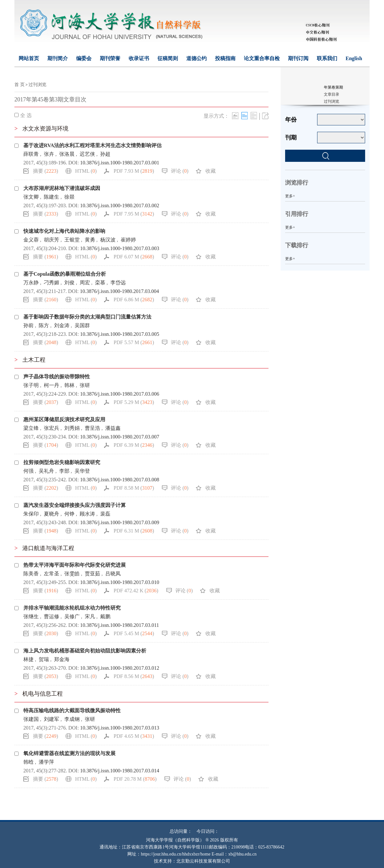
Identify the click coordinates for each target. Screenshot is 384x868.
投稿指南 (225, 58)
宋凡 (90, 616)
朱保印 (31, 514)
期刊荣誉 (110, 58)
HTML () (86, 171)
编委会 (84, 58)
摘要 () (46, 171)
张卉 (49, 154)
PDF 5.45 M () (134, 633)
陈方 (44, 325)
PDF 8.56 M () (134, 676)
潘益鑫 (113, 428)
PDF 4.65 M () (134, 736)
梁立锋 (31, 428)
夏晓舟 (52, 514)
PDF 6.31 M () (134, 531)
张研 (85, 385)
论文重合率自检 (262, 58)
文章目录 (332, 94)
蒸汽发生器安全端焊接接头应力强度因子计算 (75, 505)
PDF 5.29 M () (134, 402)
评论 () (180, 171)
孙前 (28, 325)
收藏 (211, 171)
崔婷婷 (128, 240)
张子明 (31, 385)
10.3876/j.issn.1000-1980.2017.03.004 (120, 291)
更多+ (290, 196)
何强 (28, 471)
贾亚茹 (92, 574)
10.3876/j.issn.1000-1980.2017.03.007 (120, 437)
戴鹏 (105, 616)
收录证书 (139, 58)
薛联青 (31, 154)
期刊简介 (58, 58)
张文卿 (31, 197)
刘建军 (52, 719)
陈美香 (31, 574)
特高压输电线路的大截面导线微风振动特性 (72, 710)
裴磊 (105, 514)
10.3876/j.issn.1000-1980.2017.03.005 (120, 334)
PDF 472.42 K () (136, 591)
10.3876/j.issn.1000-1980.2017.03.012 (120, 668)
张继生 (31, 616)
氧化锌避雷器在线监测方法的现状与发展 (69, 753)
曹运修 (52, 616)
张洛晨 (67, 154)
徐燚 (69, 197)
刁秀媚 (52, 283)
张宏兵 (52, 428)
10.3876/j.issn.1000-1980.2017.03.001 (120, 163)
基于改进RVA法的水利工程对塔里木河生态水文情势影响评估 (92, 145)
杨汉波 (108, 240)
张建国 (31, 719)
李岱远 (118, 283)
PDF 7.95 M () (134, 214)
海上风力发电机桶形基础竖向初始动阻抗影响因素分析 (85, 651)
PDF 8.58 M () (134, 488)
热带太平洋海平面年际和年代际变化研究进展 (75, 565)
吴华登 (82, 471)
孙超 (105, 154)
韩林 (69, 385)
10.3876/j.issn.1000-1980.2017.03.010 (120, 582)
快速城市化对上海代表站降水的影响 (64, 231)
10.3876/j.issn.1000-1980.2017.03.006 (120, 394)
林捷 (28, 659)
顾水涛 (87, 514)
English (354, 58)
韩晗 (28, 762)
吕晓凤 (113, 574)
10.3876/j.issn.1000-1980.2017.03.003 (120, 248)
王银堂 (72, 240)
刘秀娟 (72, 428)
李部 (64, 471)
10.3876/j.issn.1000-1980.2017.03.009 (120, 522)
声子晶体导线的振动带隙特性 (57, 377)
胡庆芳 (52, 240)
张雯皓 (72, 574)
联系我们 (327, 58)
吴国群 (82, 325)
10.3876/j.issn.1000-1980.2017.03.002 (120, 205)
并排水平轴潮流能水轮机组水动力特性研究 (72, 608)
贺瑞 (44, 659)
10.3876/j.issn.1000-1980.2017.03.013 (120, 728)
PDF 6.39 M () (134, 445)
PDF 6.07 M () (134, 257)
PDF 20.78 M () (135, 779)
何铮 (69, 514)
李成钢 (72, 719)
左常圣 (52, 574)
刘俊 (69, 283)
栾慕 (100, 283)
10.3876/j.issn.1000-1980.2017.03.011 (120, 625)
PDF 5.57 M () (134, 342)
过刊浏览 (37, 85)
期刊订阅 (298, 58)
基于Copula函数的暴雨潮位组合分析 (65, 274)
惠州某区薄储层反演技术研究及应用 (64, 419)
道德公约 (196, 58)
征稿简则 (168, 58)
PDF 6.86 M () (134, 300)
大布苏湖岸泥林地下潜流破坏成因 (62, 188)
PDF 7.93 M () (134, 171)
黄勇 (90, 240)
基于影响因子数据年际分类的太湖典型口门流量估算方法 (87, 317)
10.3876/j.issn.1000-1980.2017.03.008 (120, 480)
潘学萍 (46, 762)
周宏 (85, 283)
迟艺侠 (87, 154)
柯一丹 (52, 385)
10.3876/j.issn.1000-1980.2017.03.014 (120, 771)
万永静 (31, 283)
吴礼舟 (46, 471)
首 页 (20, 85)
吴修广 (72, 616)
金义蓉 (31, 240)
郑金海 (62, 659)
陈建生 (52, 197)
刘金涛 (62, 325)
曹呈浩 (92, 428)
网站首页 (29, 58)
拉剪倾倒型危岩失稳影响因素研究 (62, 462)
